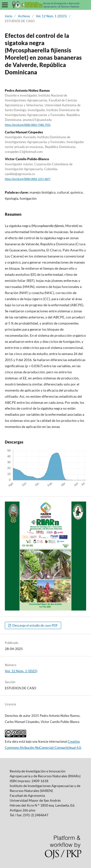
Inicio (8, 16)
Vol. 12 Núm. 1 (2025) (51, 16)
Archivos (24, 16)
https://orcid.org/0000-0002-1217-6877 (28, 179)
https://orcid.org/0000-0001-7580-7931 (28, 125)
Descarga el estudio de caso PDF (35, 625)
